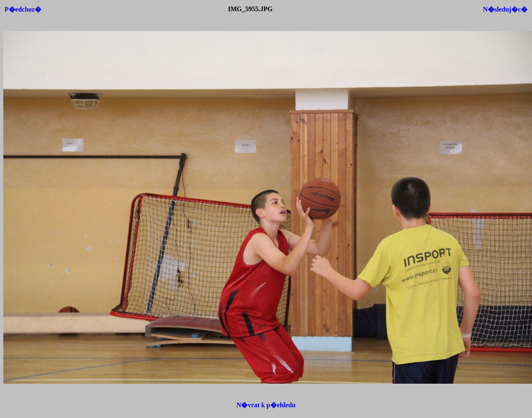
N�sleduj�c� (505, 9)
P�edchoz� (23, 9)
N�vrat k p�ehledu (266, 405)
